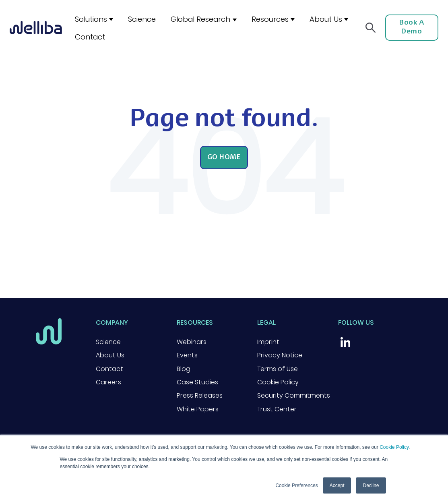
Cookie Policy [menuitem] (278, 382)
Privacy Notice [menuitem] (280, 355)
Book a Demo (412, 27)
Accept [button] (337, 485)
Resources (270, 19)
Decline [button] (371, 485)
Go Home (224, 158)
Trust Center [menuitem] (277, 409)
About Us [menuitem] (110, 355)
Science (142, 19)
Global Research (200, 19)
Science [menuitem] (108, 342)
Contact (90, 37)
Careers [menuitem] (108, 382)
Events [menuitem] (187, 355)
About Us (326, 19)
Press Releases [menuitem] (200, 395)
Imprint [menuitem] (268, 342)
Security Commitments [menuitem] (294, 395)
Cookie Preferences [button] (296, 485)
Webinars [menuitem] (192, 342)
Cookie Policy (394, 447)
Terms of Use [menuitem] (278, 369)
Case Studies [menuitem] (197, 382)
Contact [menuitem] (109, 369)
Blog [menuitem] (184, 369)
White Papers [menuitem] (198, 409)
